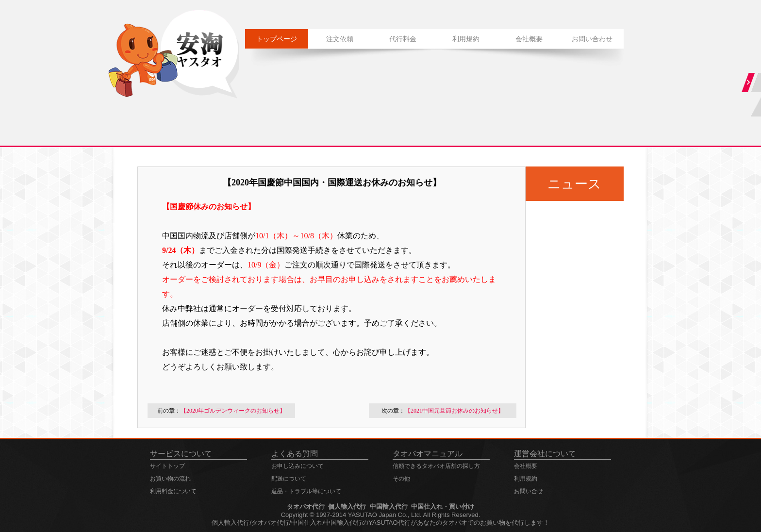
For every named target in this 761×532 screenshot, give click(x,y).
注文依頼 (340, 39)
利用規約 (466, 39)
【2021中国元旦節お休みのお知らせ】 (454, 411)
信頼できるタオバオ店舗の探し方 (436, 466)
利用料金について (173, 491)
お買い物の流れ (170, 479)
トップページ (277, 39)
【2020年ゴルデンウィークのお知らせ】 (233, 411)
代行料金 (403, 39)
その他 (401, 479)
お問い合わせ (592, 39)
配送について (289, 479)
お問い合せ (529, 491)
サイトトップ (167, 466)
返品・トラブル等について (306, 491)
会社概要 (529, 39)
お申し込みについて (298, 466)
